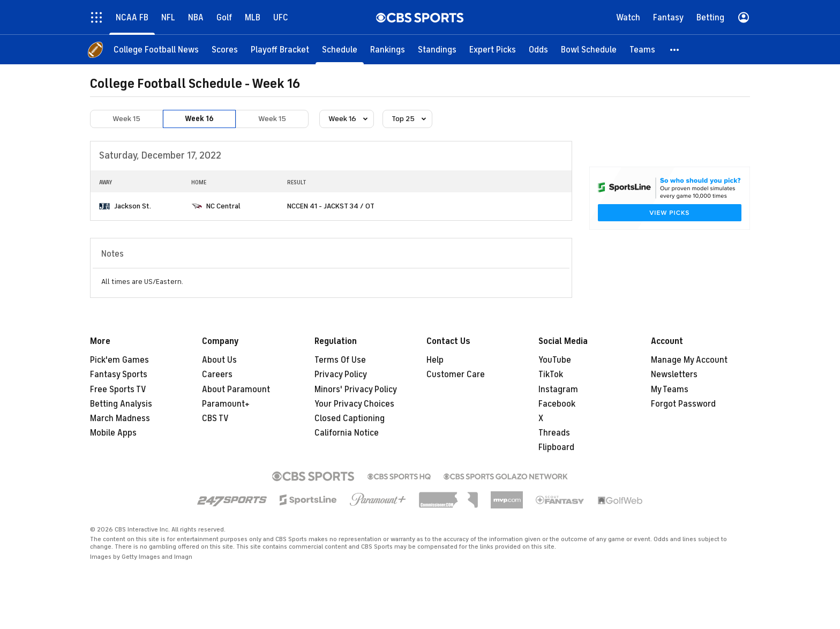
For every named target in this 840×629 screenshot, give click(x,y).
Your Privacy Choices (354, 404)
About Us (219, 360)
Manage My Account (689, 360)
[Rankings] (388, 50)
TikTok (551, 375)
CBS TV (215, 418)
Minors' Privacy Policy (356, 390)
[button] (675, 50)
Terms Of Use (340, 360)
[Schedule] (340, 50)
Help (435, 360)
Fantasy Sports (119, 375)
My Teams (670, 390)
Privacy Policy (341, 375)
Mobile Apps (113, 433)
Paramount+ (226, 404)
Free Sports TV (118, 390)
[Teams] (642, 50)
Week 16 (199, 119)
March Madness (120, 418)
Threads (554, 433)
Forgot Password (683, 404)
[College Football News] (156, 50)
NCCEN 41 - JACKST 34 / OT (331, 206)
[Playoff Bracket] (280, 50)
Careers (217, 375)
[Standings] (437, 50)
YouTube (555, 360)
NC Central (223, 206)
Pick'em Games (119, 360)
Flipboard (556, 447)
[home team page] (104, 206)
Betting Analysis (121, 404)
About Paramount (236, 390)
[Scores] (225, 50)
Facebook (557, 404)
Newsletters (674, 375)
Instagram (558, 390)
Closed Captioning (350, 418)
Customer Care (456, 375)
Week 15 (126, 119)
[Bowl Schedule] (589, 50)
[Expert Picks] (493, 50)
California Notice (347, 433)
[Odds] (538, 50)
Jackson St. (133, 206)
